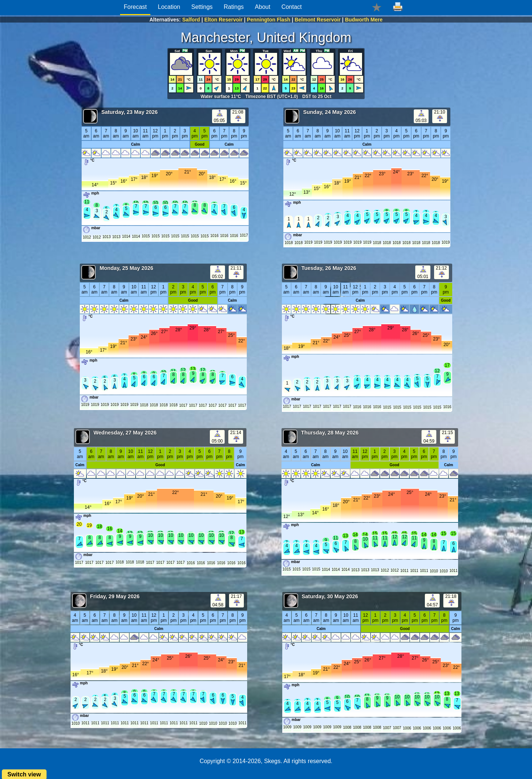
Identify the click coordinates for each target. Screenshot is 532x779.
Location (169, 7)
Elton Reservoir (223, 20)
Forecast (135, 7)
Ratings (234, 7)
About (263, 7)
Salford (191, 20)
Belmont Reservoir (317, 20)
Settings (202, 7)
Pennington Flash (268, 20)
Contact (292, 7)
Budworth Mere (364, 20)
